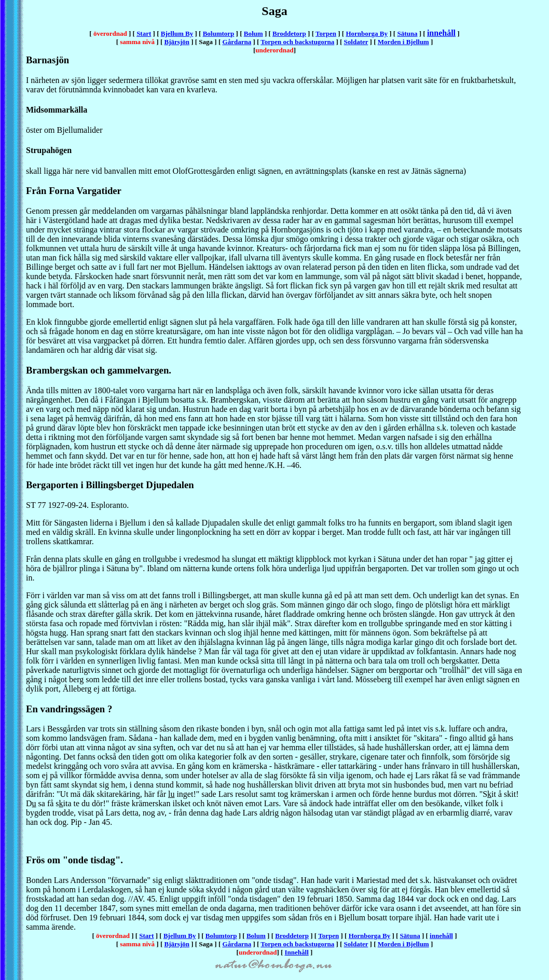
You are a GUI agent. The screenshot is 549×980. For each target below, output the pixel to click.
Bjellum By (177, 33)
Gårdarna (237, 42)
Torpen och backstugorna (297, 42)
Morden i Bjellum (403, 42)
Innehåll (297, 952)
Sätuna (407, 33)
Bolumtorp (219, 33)
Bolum (253, 33)
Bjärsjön (177, 42)
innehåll (441, 33)
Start (144, 33)
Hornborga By (367, 33)
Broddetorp (289, 33)
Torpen (326, 33)
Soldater (356, 42)
